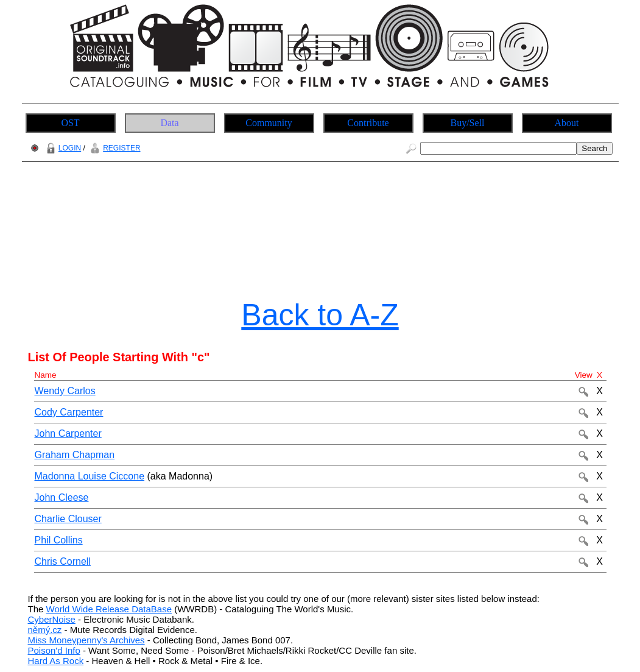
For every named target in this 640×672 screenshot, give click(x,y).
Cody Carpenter (69, 412)
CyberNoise (52, 619)
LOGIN (62, 148)
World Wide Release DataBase (109, 609)
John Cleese (62, 497)
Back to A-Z (320, 315)
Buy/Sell (467, 123)
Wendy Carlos (65, 391)
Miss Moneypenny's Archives (86, 640)
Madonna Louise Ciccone (90, 476)
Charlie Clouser (68, 519)
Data (169, 123)
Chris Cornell (63, 561)
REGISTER (114, 148)
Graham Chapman (75, 455)
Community (269, 123)
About (567, 123)
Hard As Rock (56, 661)
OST (70, 123)
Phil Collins (59, 540)
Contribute (368, 123)
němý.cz (45, 630)
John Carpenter (68, 433)
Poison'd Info (54, 650)
